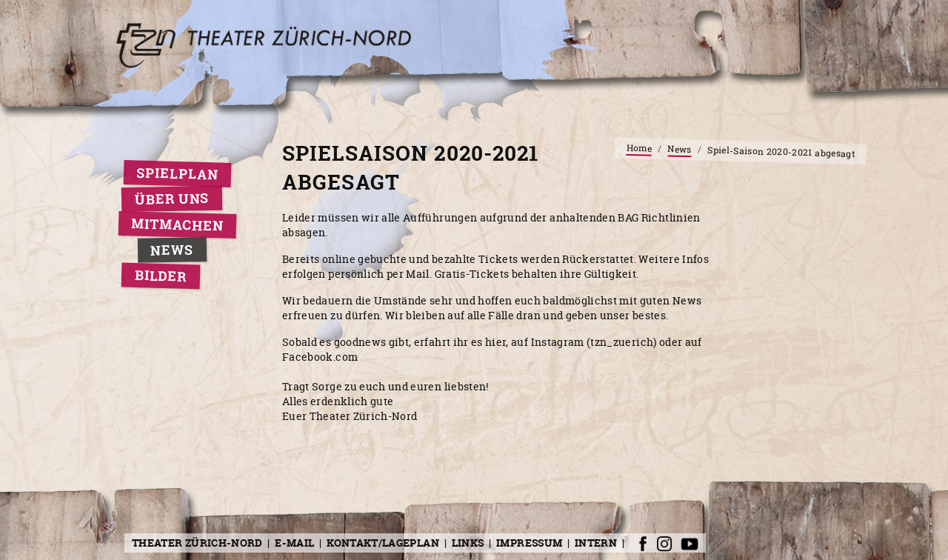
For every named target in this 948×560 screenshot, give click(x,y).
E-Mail (294, 543)
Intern (596, 543)
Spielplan (177, 174)
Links (468, 543)
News (172, 250)
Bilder (161, 276)
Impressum (529, 543)
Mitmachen (177, 224)
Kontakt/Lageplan (383, 543)
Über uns (172, 199)
